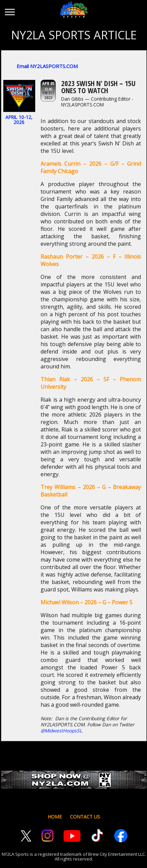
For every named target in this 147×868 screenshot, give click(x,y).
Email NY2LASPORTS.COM (47, 66)
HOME (55, 817)
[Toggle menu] (9, 9)
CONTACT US (85, 817)
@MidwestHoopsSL (61, 731)
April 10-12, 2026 (19, 120)
